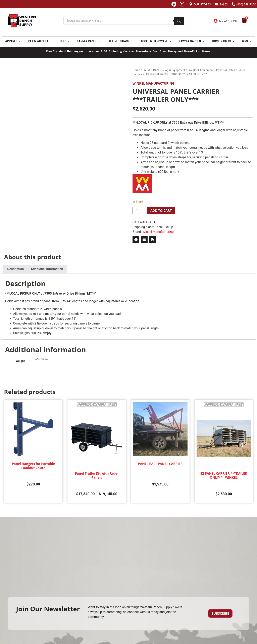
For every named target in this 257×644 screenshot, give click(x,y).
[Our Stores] (191, 4)
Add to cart (161, 211)
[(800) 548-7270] (233, 4)
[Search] (179, 21)
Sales (224, 4)
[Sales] (217, 4)
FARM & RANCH (152, 70)
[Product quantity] (138, 211)
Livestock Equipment (200, 70)
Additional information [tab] (47, 269)
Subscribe (220, 613)
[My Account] (216, 21)
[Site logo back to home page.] (22, 21)
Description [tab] (15, 269)
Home (136, 70)
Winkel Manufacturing (153, 83)
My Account (228, 21)
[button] (136, 240)
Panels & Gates (226, 70)
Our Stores (202, 4)
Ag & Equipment (175, 70)
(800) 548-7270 (246, 4)
